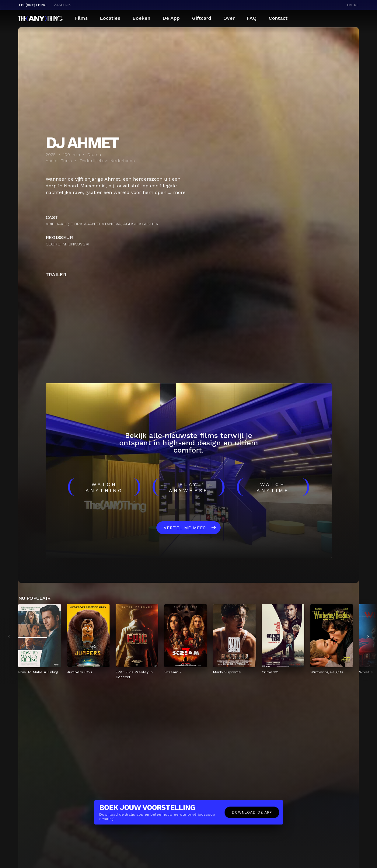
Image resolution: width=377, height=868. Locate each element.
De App (171, 18)
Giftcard (202, 18)
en (349, 5)
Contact (278, 18)
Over (229, 18)
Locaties (110, 18)
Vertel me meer (185, 528)
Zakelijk (62, 5)
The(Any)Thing (32, 5)
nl (356, 5)
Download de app (252, 812)
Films (81, 18)
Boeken (141, 18)
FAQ (252, 18)
